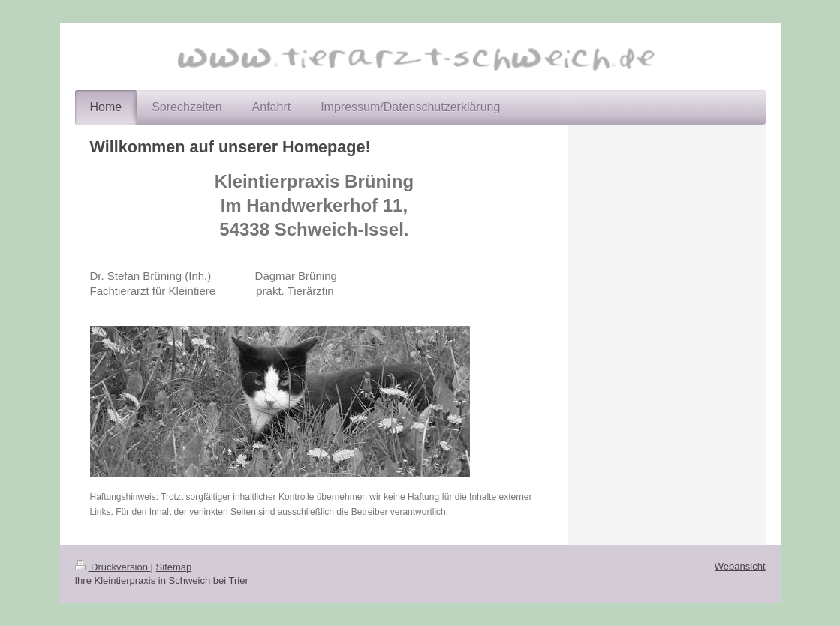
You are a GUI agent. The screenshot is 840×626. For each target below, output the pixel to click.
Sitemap (174, 567)
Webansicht (740, 566)
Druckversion (113, 567)
